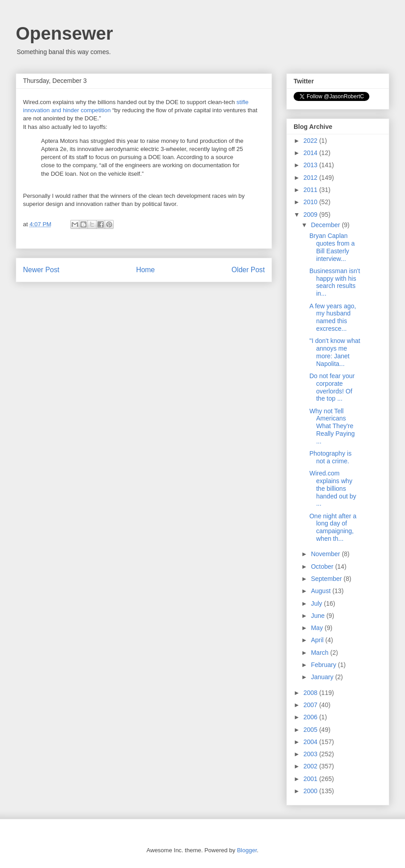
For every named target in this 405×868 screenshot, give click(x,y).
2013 (311, 165)
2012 (311, 178)
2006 (311, 717)
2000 (311, 791)
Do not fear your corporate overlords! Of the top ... (332, 387)
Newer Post (41, 270)
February (324, 665)
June (318, 616)
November (326, 554)
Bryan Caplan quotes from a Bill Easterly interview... (332, 247)
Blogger (247, 850)
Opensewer (64, 33)
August (321, 591)
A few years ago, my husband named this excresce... (333, 317)
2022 (311, 141)
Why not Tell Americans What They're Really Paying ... (332, 426)
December (326, 225)
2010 (311, 202)
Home (146, 270)
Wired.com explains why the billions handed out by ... (333, 488)
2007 (311, 705)
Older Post (248, 270)
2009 (311, 215)
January (323, 677)
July (317, 603)
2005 (311, 730)
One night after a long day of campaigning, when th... (333, 527)
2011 (311, 190)
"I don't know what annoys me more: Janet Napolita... (335, 352)
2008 (311, 693)
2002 (311, 766)
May (318, 628)
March (320, 653)
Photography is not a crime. (330, 457)
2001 (311, 779)
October (323, 566)
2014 (311, 153)
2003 (311, 754)
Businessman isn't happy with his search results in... (335, 282)
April (318, 640)
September (327, 579)
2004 (311, 742)
